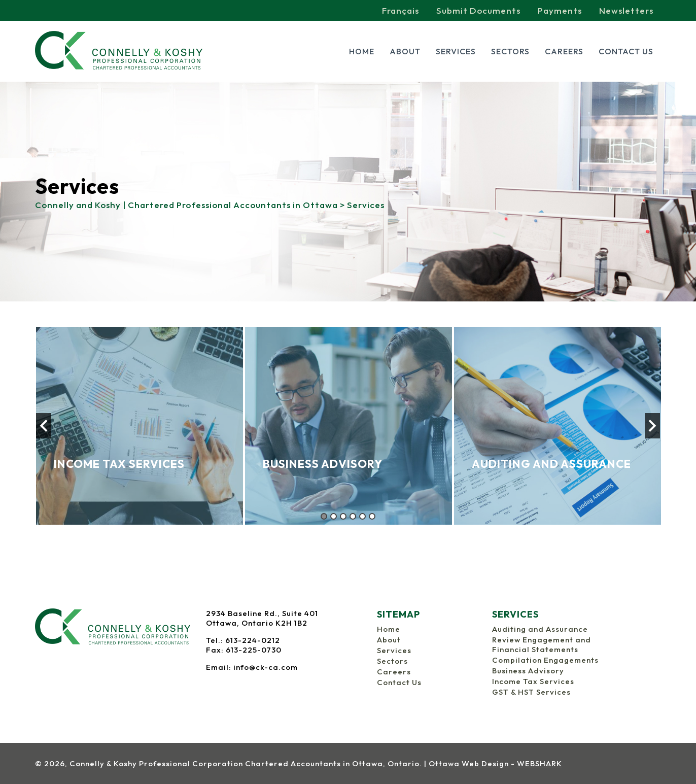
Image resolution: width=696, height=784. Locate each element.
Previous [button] (44, 426)
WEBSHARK (540, 763)
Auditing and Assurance (540, 629)
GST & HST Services (531, 692)
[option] (140, 426)
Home (362, 51)
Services (456, 51)
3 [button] (343, 516)
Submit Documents (478, 10)
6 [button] (372, 516)
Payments (560, 10)
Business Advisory (528, 671)
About (405, 51)
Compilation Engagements (545, 660)
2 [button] (334, 516)
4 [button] (353, 516)
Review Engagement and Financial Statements (542, 644)
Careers (564, 51)
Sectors (510, 51)
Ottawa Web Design (469, 763)
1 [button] (324, 516)
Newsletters (626, 10)
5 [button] (362, 516)
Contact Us (626, 51)
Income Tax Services (533, 681)
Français (401, 10)
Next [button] (652, 426)
